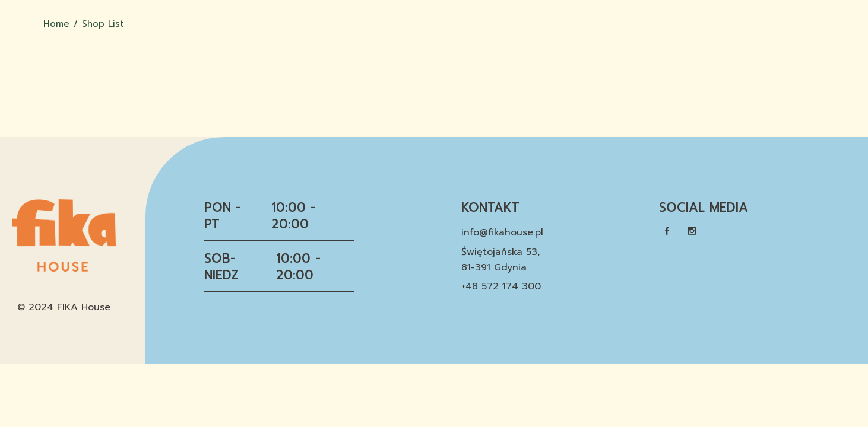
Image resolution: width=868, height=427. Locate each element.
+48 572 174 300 (501, 286)
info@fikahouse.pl (502, 232)
